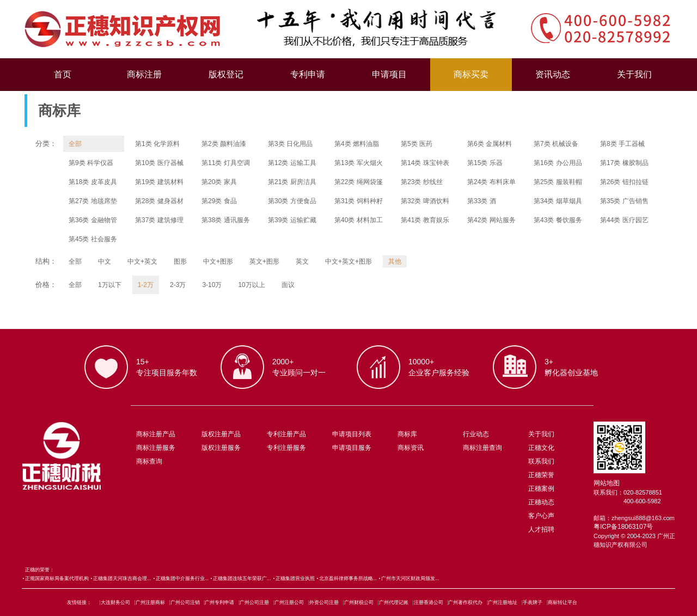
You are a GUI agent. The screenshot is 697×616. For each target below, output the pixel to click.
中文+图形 (218, 261)
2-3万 (178, 285)
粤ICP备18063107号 (623, 527)
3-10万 (212, 285)
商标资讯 (411, 448)
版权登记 (226, 74)
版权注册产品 (221, 434)
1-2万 (146, 285)
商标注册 (144, 74)
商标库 (407, 434)
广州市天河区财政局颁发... (410, 578)
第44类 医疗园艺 (624, 220)
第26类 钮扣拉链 (624, 182)
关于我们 (634, 74)
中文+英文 (142, 261)
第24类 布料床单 (491, 182)
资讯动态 (553, 74)
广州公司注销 (185, 602)
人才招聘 (541, 529)
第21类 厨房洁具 (292, 182)
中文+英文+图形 (348, 261)
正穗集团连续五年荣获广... (242, 578)
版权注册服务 (221, 448)
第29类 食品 (219, 201)
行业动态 (476, 434)
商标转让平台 (563, 602)
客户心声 (541, 516)
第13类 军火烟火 (359, 163)
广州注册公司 (289, 602)
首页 (63, 74)
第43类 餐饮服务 (558, 220)
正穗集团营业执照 (295, 578)
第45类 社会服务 (93, 239)
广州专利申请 (219, 602)
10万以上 (251, 285)
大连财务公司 (115, 602)
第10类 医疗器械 (159, 163)
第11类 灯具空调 (226, 163)
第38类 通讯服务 (226, 220)
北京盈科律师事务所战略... (348, 578)
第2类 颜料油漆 (224, 144)
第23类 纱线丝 (422, 182)
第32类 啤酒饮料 (425, 201)
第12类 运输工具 (292, 163)
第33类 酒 (482, 201)
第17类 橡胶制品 (624, 163)
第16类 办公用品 (558, 163)
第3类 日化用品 (290, 144)
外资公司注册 (324, 602)
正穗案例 (541, 489)
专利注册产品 (286, 434)
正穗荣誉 (541, 475)
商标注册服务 (156, 448)
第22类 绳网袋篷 (359, 182)
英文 (302, 261)
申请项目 (389, 74)
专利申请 (308, 74)
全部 (75, 144)
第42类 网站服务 (491, 220)
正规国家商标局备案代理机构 (57, 578)
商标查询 (149, 461)
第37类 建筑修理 (159, 220)
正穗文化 (541, 448)
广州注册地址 (503, 602)
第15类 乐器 (485, 163)
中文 (105, 261)
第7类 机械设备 (556, 144)
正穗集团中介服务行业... (182, 578)
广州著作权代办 (465, 602)
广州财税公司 (359, 602)
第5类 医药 (417, 144)
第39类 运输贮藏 (292, 220)
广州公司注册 (254, 602)
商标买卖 (471, 74)
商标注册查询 (482, 448)
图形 (180, 261)
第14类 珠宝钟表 (425, 163)
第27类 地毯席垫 (93, 201)
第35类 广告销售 (624, 201)
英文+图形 (264, 261)
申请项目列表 (352, 434)
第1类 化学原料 (157, 144)
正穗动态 (541, 502)
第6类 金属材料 (490, 144)
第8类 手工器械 (622, 144)
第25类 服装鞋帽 (558, 182)
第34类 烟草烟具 (558, 201)
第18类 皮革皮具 (93, 182)
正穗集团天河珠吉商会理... (122, 578)
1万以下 (110, 285)
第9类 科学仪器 (91, 163)
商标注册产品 (156, 434)
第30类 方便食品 (292, 201)
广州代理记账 (394, 602)
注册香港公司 (429, 602)
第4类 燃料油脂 (357, 144)
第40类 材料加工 (359, 220)
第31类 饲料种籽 (359, 201)
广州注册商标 (150, 602)
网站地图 (607, 483)
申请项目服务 (352, 448)
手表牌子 (533, 602)
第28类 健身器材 (159, 201)
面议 (288, 285)
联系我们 (541, 461)
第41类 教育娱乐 (425, 220)
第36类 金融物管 (93, 220)
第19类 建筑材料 (159, 182)
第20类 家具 (219, 182)
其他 (395, 261)
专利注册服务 (286, 448)
